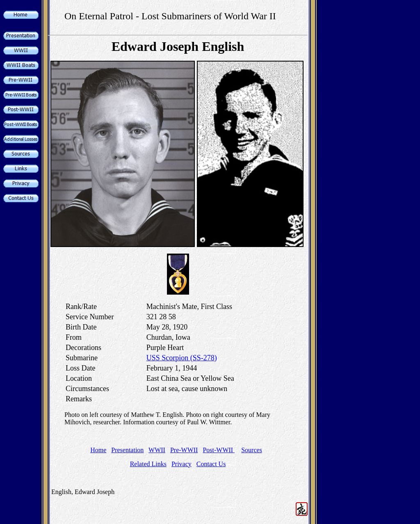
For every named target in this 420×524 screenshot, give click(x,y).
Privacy (181, 464)
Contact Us (211, 464)
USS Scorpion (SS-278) (182, 358)
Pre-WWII (184, 450)
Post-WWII (219, 450)
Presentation (127, 450)
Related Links (148, 464)
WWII (157, 450)
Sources (252, 450)
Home (98, 450)
